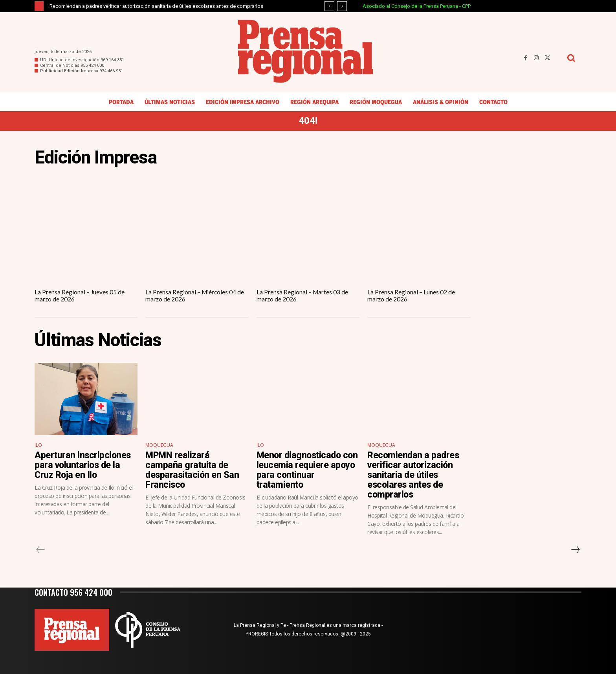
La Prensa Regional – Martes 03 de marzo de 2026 (303, 295)
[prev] (329, 6)
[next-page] (575, 550)
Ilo (38, 445)
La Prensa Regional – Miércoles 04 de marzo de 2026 (195, 295)
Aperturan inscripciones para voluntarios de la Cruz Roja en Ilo (83, 465)
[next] (342, 6)
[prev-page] (41, 550)
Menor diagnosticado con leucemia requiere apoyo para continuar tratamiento (302, 469)
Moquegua (159, 445)
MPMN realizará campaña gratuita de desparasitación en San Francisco (193, 469)
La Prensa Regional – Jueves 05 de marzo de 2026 (80, 295)
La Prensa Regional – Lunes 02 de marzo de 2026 (411, 295)
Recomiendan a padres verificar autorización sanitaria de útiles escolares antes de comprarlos (156, 6)
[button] (571, 58)
